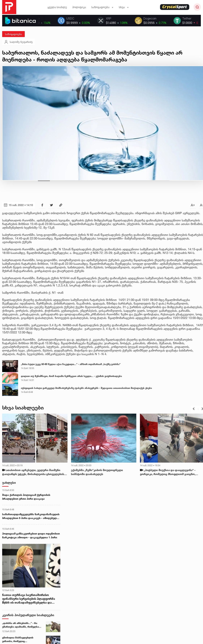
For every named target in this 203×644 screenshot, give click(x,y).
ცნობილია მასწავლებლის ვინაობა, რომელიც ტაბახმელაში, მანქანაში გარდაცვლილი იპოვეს (18, 639)
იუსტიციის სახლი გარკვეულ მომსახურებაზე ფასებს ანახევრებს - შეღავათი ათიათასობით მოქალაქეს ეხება (86, 388)
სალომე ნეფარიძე (18, 42)
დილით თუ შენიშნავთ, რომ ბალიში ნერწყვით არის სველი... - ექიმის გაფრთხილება (71, 376)
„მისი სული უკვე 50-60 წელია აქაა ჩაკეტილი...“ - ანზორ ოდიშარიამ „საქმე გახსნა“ (71, 364)
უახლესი (9, 483)
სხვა (124, 7)
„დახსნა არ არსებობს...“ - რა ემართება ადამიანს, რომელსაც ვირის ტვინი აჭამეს (21, 625)
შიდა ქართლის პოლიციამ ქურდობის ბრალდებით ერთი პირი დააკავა (26, 497)
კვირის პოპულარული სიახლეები (28, 615)
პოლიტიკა (79, 7)
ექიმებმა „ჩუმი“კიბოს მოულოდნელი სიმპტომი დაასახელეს (97, 472)
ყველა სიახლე (57, 7)
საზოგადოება (102, 7)
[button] (194, 409)
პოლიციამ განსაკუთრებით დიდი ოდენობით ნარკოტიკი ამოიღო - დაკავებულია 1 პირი (31, 535)
